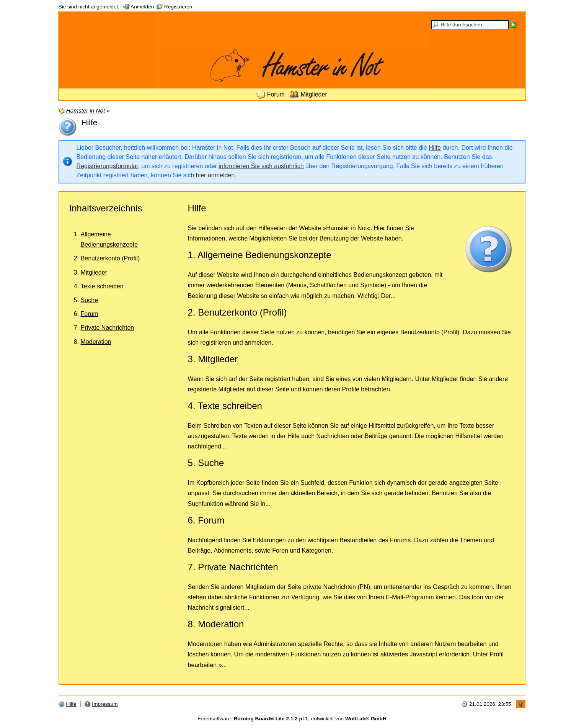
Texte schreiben (102, 286)
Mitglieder (94, 272)
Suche (89, 300)
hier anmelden (215, 175)
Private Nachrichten (108, 328)
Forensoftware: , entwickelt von (292, 719)
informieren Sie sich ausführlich (261, 166)
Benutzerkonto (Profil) (110, 258)
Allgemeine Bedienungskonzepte (264, 255)
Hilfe (435, 148)
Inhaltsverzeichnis (106, 208)
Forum (90, 314)
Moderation (96, 342)
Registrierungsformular (107, 166)
